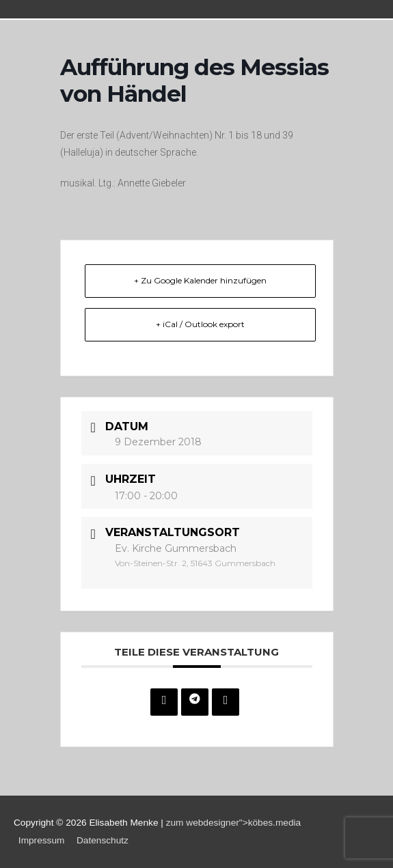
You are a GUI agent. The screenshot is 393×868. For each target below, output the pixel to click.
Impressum (42, 840)
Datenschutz (103, 840)
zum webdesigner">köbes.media (234, 823)
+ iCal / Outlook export (200, 324)
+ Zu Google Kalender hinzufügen (200, 280)
